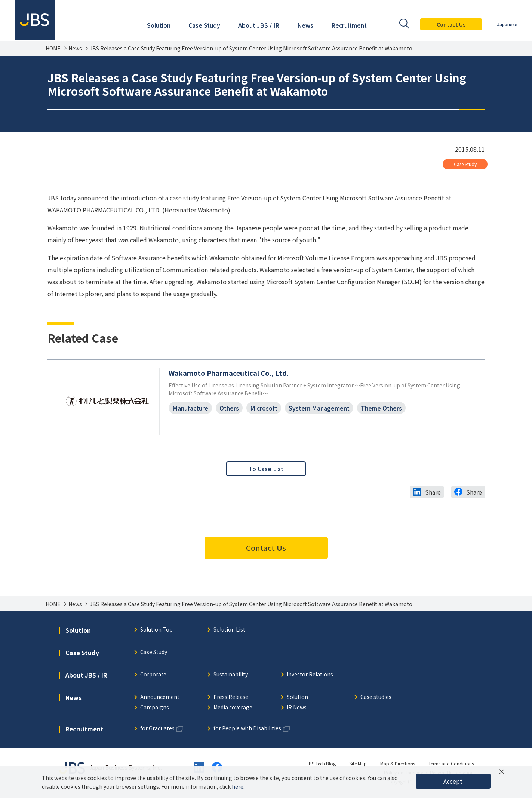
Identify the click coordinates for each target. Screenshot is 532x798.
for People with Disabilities (247, 729)
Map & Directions (398, 764)
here (238, 786)
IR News (297, 708)
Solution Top (156, 631)
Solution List (229, 631)
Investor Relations (310, 676)
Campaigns (155, 708)
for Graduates (157, 729)
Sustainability (231, 676)
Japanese (507, 24)
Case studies (376, 698)
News (75, 48)
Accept (453, 781)
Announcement (160, 698)
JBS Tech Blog (321, 764)
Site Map (358, 764)
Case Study (465, 164)
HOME (53, 48)
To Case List (266, 469)
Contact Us (451, 24)
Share (433, 493)
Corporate (153, 676)
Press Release (231, 698)
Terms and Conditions (451, 764)
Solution (297, 698)
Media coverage (233, 708)
